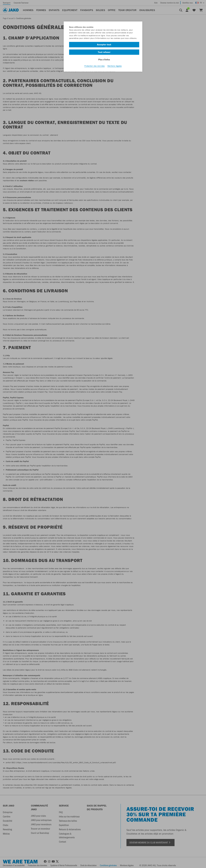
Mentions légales (115, 66)
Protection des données (95, 66)
